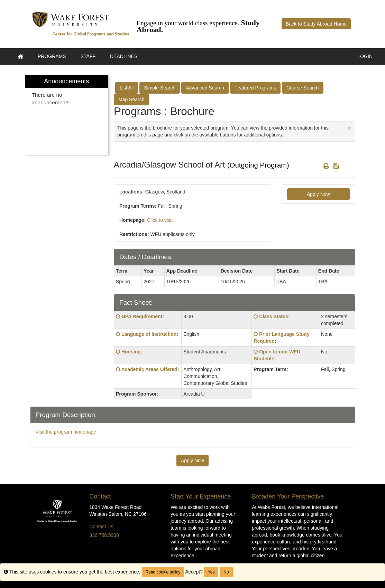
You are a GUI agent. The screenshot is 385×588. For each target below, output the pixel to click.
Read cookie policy (163, 572)
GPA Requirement (142, 316)
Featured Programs (255, 88)
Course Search (302, 88)
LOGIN (365, 56)
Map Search (131, 99)
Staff (88, 56)
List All (127, 88)
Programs (52, 56)
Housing (131, 352)
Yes (211, 572)
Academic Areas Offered (149, 369)
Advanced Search (205, 88)
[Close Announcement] (349, 128)
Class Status (274, 316)
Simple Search (160, 88)
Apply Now (318, 194)
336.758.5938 (104, 535)
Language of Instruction (149, 334)
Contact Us (101, 527)
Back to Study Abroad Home (316, 24)
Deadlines (124, 56)
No (226, 572)
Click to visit (160, 220)
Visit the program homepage (66, 432)
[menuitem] (67, 115)
